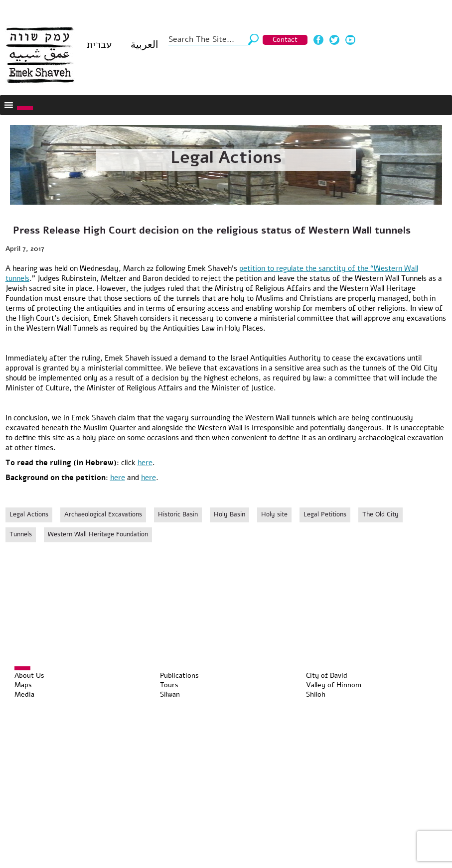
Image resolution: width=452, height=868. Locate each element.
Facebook (318, 40)
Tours (169, 685)
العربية (145, 45)
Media (24, 694)
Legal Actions (226, 157)
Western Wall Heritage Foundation (98, 534)
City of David (327, 676)
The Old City (380, 514)
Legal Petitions (325, 514)
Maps (23, 685)
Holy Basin (229, 514)
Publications (179, 676)
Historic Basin (178, 514)
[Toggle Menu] (25, 108)
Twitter (334, 40)
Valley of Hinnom (334, 685)
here (145, 463)
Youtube (350, 40)
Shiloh (316, 694)
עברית (99, 45)
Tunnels (21, 534)
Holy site (274, 514)
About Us (29, 676)
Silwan (170, 694)
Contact (285, 40)
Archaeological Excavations (103, 514)
